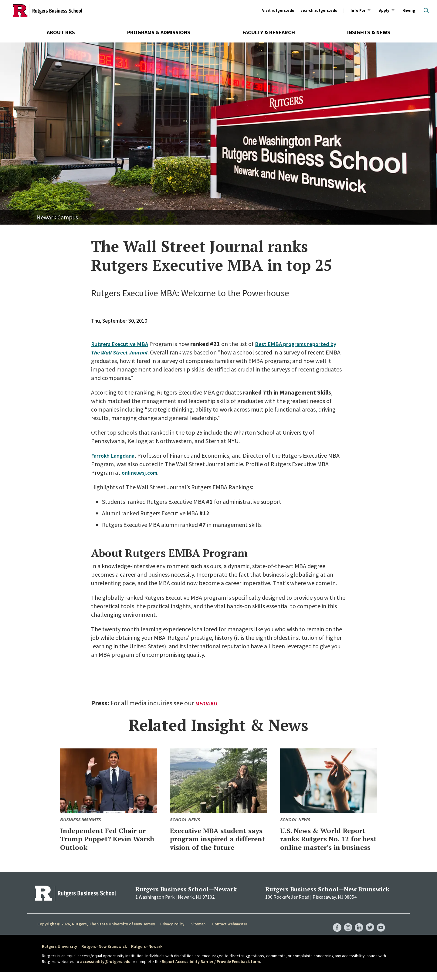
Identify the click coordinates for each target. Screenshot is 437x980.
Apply (384, 11)
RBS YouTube (381, 930)
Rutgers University (59, 955)
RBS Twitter (369, 930)
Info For (358, 11)
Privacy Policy (173, 932)
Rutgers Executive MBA (121, 344)
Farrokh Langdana (115, 455)
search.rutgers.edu (319, 10)
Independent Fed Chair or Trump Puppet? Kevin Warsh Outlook (106, 839)
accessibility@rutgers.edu (105, 970)
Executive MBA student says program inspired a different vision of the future (215, 843)
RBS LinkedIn (357, 930)
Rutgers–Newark (147, 955)
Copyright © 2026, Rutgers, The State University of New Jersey (96, 932)
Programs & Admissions (159, 32)
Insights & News (369, 32)
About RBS (61, 32)
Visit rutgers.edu (278, 10)
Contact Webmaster (230, 932)
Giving (409, 10)
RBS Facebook (334, 930)
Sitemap (199, 932)
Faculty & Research (269, 32)
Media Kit (207, 703)
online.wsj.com (141, 472)
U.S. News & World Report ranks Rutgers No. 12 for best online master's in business (327, 843)
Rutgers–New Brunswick (104, 955)
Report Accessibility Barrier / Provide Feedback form (211, 970)
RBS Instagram (346, 930)
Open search (426, 11)
